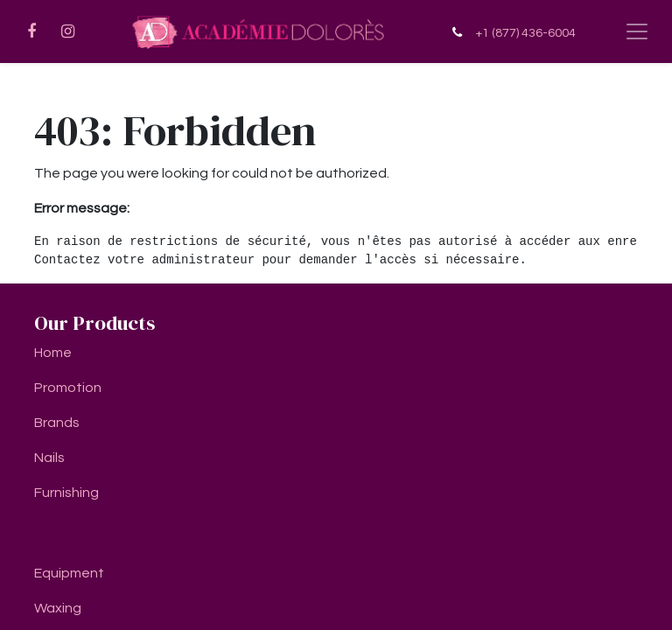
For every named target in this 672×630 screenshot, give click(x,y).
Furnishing (66, 493)
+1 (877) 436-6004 (525, 33)
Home (53, 353)
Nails (49, 458)
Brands (57, 423)
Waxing (58, 608)
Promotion (68, 388)
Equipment (69, 573)
